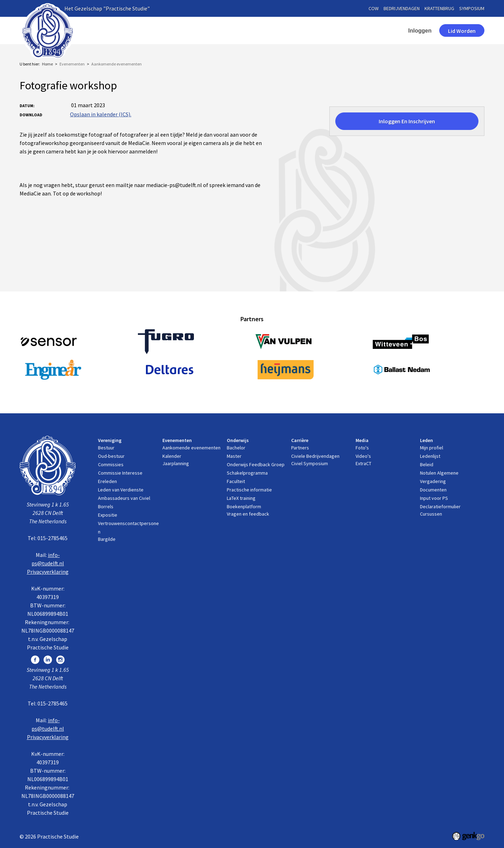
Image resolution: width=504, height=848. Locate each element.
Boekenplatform (244, 506)
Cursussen (431, 514)
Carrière (282, 30)
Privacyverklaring (48, 572)
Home (116, 30)
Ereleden (107, 481)
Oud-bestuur (111, 456)
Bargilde (107, 539)
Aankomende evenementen (117, 64)
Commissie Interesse (120, 473)
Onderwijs (242, 30)
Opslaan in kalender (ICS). (101, 114)
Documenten (433, 490)
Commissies (111, 464)
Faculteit (236, 481)
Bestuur (106, 448)
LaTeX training (241, 498)
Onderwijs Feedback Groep (256, 464)
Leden (349, 30)
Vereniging (147, 30)
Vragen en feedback (248, 514)
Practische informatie (249, 490)
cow (374, 8)
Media (317, 30)
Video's (363, 456)
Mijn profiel (432, 448)
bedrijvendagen (402, 8)
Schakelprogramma (247, 473)
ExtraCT (363, 463)
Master (234, 456)
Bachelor (236, 448)
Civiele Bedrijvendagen (315, 456)
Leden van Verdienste (121, 490)
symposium (472, 8)
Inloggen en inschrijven (407, 121)
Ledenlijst (430, 456)
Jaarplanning (176, 463)
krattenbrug (439, 8)
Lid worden (462, 31)
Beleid (427, 464)
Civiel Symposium (310, 463)
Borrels (106, 506)
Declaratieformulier (440, 506)
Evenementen (195, 30)
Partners (300, 448)
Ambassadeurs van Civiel (124, 498)
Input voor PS (434, 498)
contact (384, 30)
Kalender (172, 456)
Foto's (362, 448)
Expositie (108, 515)
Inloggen (420, 31)
